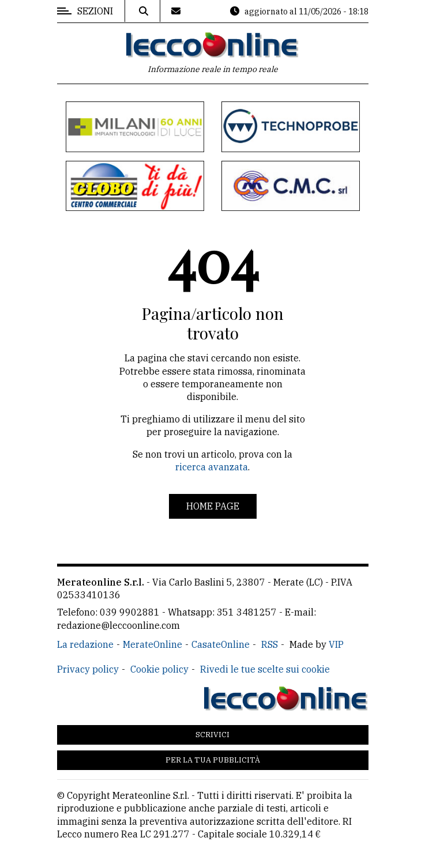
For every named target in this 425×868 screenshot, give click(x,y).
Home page (213, 506)
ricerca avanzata (212, 467)
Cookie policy (159, 669)
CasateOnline (221, 644)
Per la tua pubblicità (213, 760)
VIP (336, 644)
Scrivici (213, 735)
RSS (270, 644)
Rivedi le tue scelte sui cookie (265, 669)
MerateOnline (153, 644)
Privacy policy (88, 669)
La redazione (85, 644)
